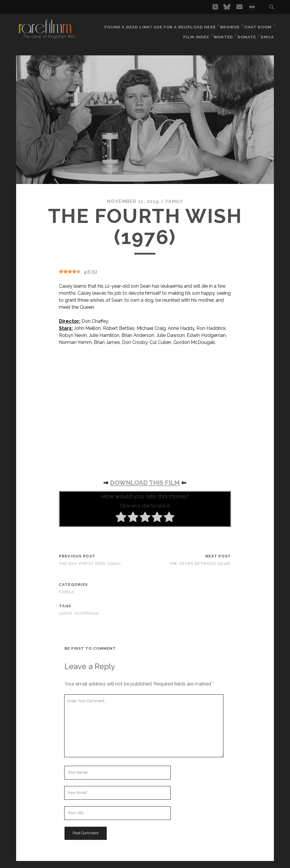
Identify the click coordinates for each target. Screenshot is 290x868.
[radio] (121, 518)
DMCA (268, 32)
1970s (65, 613)
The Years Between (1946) (200, 563)
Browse (229, 25)
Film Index (195, 32)
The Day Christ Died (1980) (90, 563)
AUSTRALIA (87, 613)
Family (174, 201)
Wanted (222, 32)
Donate (247, 32)
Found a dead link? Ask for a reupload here (160, 25)
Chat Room (258, 25)
